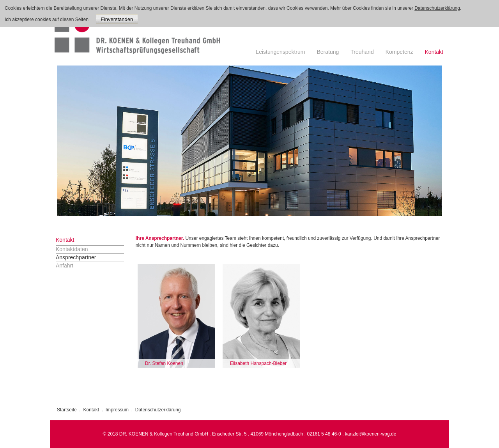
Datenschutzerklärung (158, 410)
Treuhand (362, 52)
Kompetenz (399, 52)
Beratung (328, 52)
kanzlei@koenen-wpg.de (371, 434)
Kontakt (434, 52)
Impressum (117, 410)
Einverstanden (117, 19)
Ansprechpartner (76, 257)
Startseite (67, 410)
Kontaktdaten (72, 249)
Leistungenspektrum (280, 52)
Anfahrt (65, 266)
